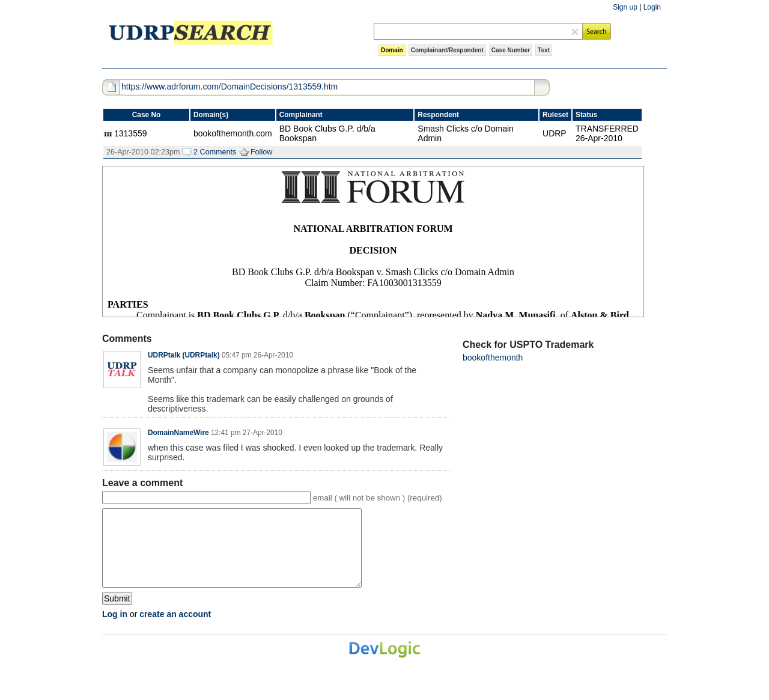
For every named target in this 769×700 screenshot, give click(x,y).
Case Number (511, 50)
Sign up (625, 7)
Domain (392, 50)
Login (652, 7)
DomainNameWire (178, 433)
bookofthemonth (493, 358)
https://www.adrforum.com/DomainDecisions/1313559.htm (229, 87)
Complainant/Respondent (447, 50)
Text (544, 50)
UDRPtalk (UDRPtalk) (184, 355)
